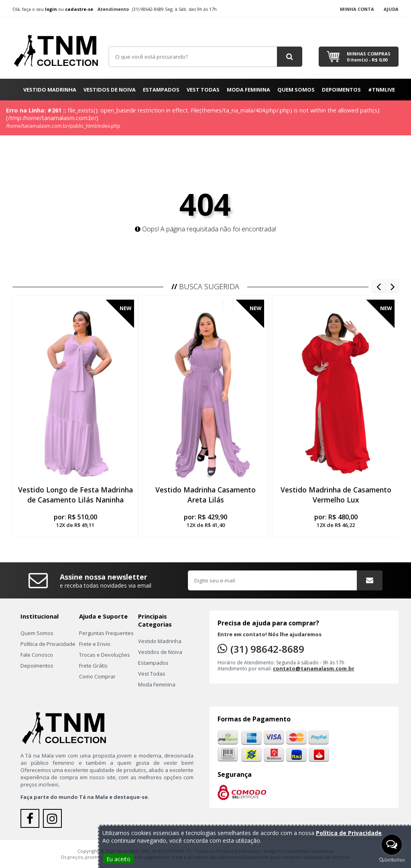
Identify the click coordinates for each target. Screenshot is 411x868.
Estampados (161, 90)
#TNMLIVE (381, 90)
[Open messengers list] (392, 845)
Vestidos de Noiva (110, 90)
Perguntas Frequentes (106, 633)
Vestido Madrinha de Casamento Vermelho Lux (336, 495)
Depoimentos (341, 90)
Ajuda (391, 9)
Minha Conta (357, 9)
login (51, 9)
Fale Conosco (37, 655)
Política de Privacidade (48, 644)
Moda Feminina (248, 90)
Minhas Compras (369, 57)
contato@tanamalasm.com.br (314, 668)
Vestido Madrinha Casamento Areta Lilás (205, 495)
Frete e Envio (95, 644)
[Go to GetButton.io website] (392, 860)
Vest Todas (203, 90)
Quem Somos (296, 90)
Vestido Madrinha (50, 90)
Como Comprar (97, 676)
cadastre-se (79, 9)
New (126, 308)
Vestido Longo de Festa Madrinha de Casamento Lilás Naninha (75, 495)
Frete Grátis (93, 666)
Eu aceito (118, 859)
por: (75, 521)
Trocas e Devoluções (105, 655)
